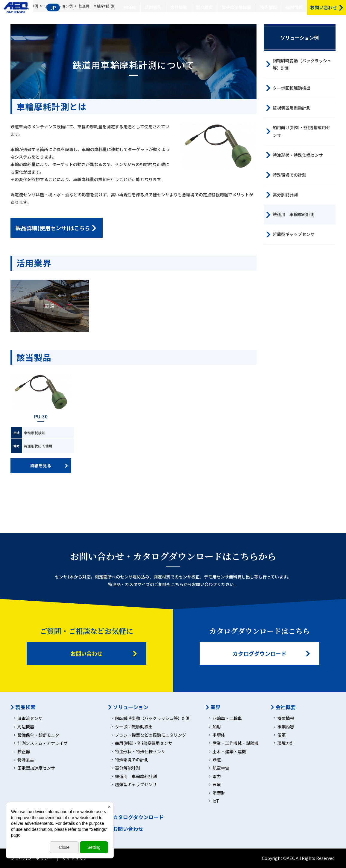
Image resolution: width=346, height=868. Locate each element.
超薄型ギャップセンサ (294, 234)
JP (53, 7)
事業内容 (286, 727)
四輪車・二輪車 (227, 718)
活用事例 (153, 7)
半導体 (219, 735)
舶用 (217, 727)
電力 (217, 776)
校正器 (24, 752)
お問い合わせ (86, 653)
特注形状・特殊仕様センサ (298, 155)
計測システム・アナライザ (43, 743)
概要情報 (286, 718)
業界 (216, 707)
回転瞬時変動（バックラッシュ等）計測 (302, 64)
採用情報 (294, 7)
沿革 (282, 735)
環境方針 (286, 743)
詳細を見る (41, 465)
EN (69, 7)
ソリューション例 (300, 37)
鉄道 (50, 306)
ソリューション (131, 707)
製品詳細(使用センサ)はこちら (53, 228)
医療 (217, 785)
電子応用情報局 (236, 7)
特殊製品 (26, 760)
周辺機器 (26, 727)
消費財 (219, 793)
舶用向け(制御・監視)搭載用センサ (301, 131)
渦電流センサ (30, 718)
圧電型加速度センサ (36, 768)
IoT (216, 801)
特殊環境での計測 (289, 175)
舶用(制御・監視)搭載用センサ (144, 743)
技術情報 (268, 7)
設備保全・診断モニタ (38, 735)
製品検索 (204, 7)
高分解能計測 (285, 195)
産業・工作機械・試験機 (236, 743)
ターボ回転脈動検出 (292, 88)
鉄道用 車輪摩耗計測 (294, 214)
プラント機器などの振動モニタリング (151, 735)
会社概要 (179, 7)
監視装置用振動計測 (292, 108)
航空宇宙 (221, 768)
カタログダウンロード (259, 653)
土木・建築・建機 (229, 752)
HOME (130, 7)
